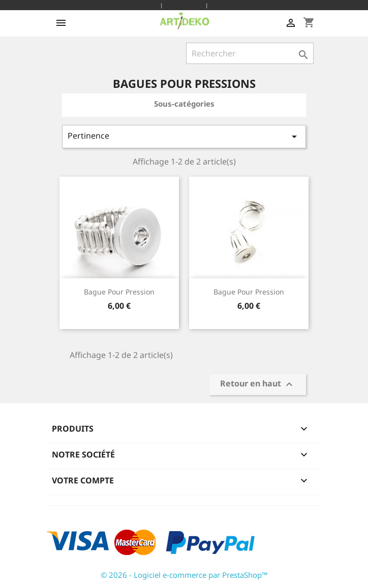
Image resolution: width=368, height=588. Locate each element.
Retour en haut (258, 384)
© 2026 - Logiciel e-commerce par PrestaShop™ (184, 575)
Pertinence (184, 136)
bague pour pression (119, 292)
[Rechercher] (250, 53)
